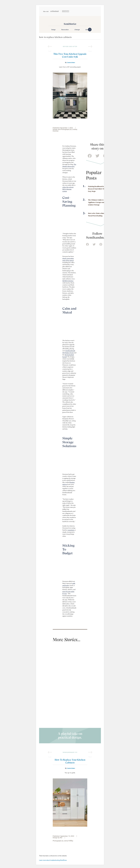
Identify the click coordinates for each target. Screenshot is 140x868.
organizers (71, 530)
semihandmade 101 (70, 752)
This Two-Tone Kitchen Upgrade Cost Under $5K (70, 55)
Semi (70, 24)
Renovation (65, 30)
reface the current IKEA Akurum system (68, 189)
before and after (70, 46)
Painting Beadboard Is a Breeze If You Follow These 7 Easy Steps (98, 189)
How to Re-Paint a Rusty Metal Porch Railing (97, 215)
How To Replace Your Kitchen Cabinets (70, 761)
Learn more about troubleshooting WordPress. (53, 860)
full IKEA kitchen (68, 281)
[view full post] (60, 655)
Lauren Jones (71, 62)
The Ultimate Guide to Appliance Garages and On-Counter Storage (98, 202)
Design (54, 30)
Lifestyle (77, 30)
